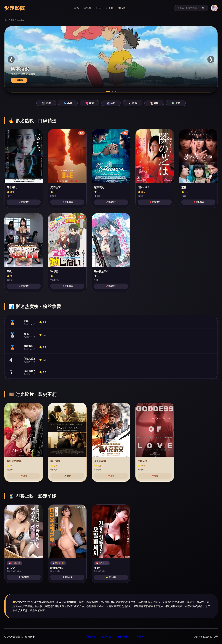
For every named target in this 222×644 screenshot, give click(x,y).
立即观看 (19, 80)
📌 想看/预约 (24, 202)
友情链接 (123, 637)
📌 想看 (24, 476)
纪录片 (110, 8)
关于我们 (90, 637)
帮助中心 (106, 637)
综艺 (99, 8)
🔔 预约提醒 (24, 577)
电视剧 (87, 8)
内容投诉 (139, 637)
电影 (76, 8)
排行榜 (122, 8)
